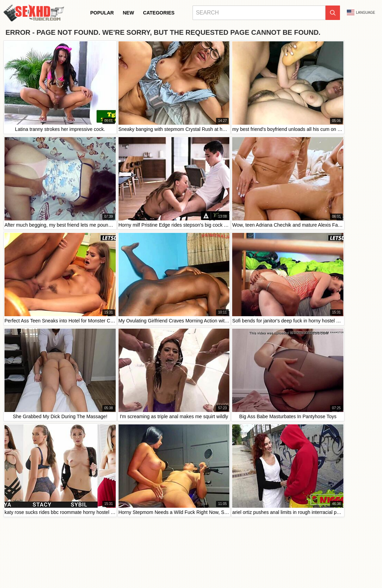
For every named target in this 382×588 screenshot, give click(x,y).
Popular (102, 13)
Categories (159, 13)
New (128, 13)
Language (361, 12)
